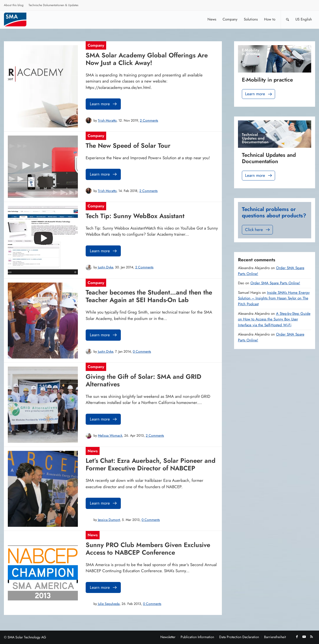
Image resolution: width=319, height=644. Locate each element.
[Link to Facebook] (297, 637)
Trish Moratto (107, 120)
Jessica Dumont (109, 520)
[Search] (288, 19)
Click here (258, 230)
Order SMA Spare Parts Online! (275, 283)
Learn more (104, 104)
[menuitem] (14, 6)
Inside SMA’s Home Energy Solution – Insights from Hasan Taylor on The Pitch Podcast (274, 298)
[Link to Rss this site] (311, 637)
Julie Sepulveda (109, 604)
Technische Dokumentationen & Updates (53, 5)
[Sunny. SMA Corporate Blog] (19, 19)
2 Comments (149, 120)
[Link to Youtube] (304, 637)
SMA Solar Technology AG (27, 637)
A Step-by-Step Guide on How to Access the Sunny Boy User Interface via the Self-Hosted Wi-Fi (274, 319)
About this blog (14, 5)
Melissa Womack (110, 435)
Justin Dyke (105, 267)
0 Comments (142, 351)
